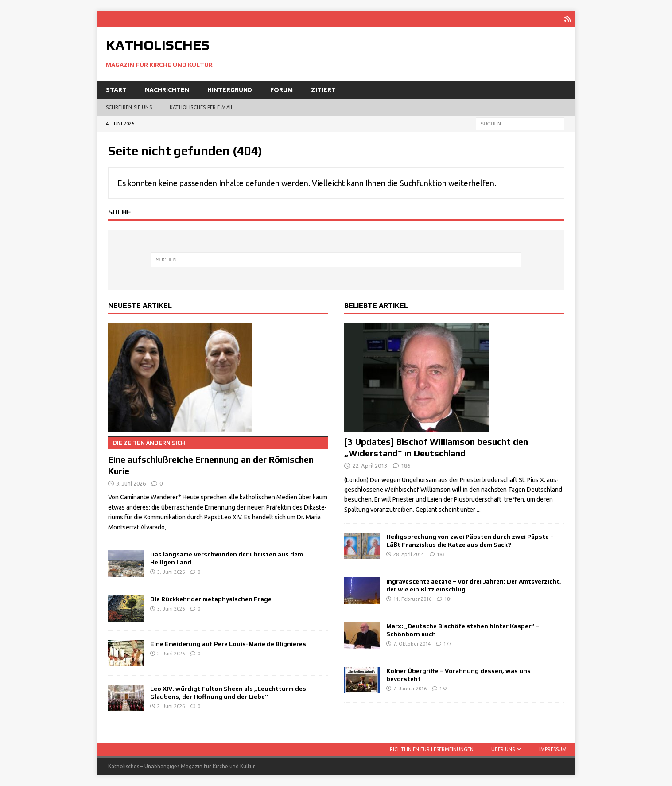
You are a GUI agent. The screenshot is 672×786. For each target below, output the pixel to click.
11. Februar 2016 (412, 599)
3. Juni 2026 (131, 483)
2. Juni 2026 (171, 654)
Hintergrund (230, 89)
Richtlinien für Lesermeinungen (432, 749)
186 (406, 465)
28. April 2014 (409, 554)
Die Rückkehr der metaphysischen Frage (211, 599)
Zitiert (323, 89)
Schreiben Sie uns (129, 107)
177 (447, 644)
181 (448, 599)
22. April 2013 (370, 465)
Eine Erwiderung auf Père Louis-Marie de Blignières (228, 643)
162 (443, 689)
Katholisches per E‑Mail (202, 107)
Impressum (553, 749)
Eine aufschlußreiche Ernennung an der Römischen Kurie (218, 455)
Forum (282, 89)
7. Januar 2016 (410, 689)
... (169, 527)
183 (441, 554)
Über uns (503, 749)
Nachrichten (167, 89)
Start (116, 89)
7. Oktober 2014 (412, 644)
